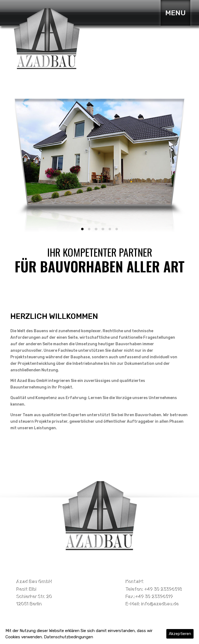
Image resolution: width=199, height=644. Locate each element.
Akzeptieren (180, 634)
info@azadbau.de (160, 604)
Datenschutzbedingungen (68, 637)
